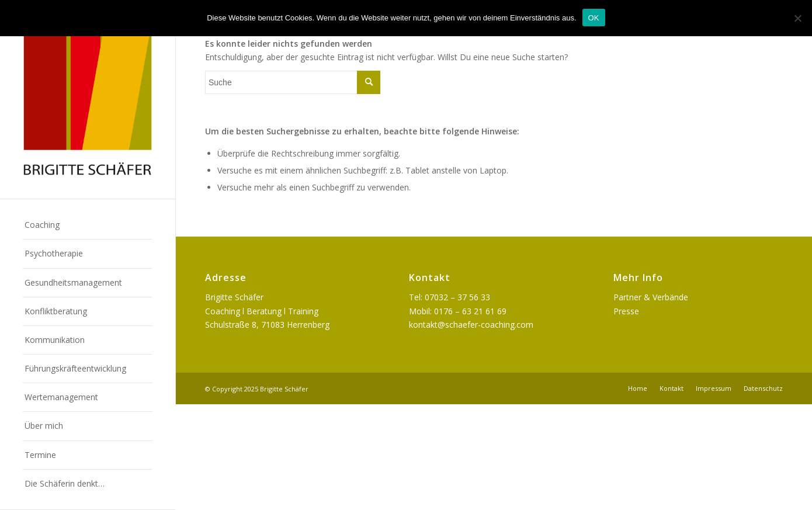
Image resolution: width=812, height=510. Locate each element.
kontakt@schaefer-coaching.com (471, 325)
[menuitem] (88, 225)
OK (594, 18)
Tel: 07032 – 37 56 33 (450, 297)
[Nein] (797, 18)
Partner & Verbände (651, 297)
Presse (626, 311)
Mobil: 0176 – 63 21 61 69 (458, 311)
